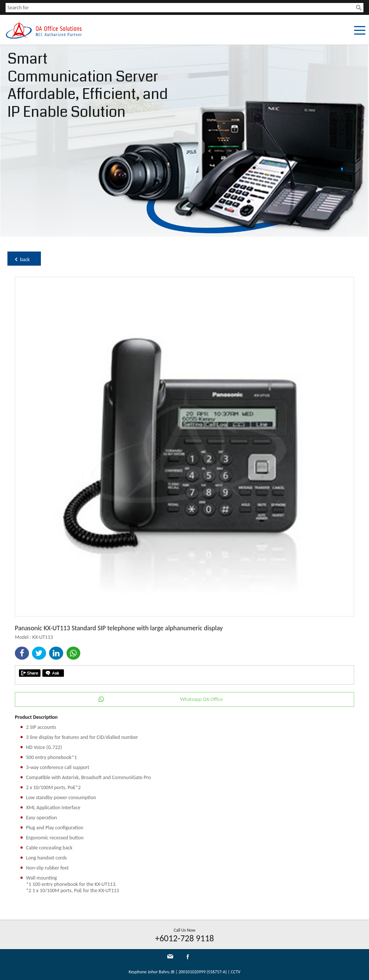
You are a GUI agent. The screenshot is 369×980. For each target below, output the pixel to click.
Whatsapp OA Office (202, 699)
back (25, 260)
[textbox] (181, 8)
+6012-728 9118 (184, 938)
